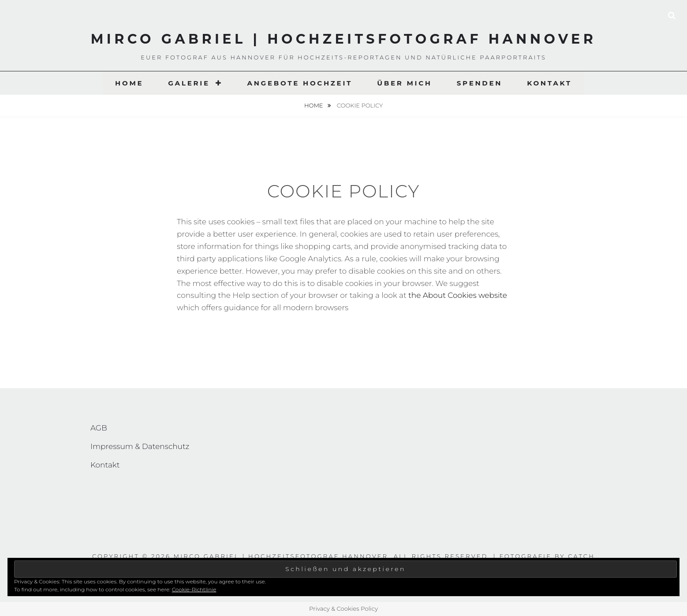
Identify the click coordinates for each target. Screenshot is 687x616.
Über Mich (405, 83)
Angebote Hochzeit (300, 83)
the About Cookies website (458, 295)
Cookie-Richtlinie (194, 589)
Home (129, 83)
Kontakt (549, 83)
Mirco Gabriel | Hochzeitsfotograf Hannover (344, 39)
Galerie (189, 83)
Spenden (480, 83)
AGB (99, 428)
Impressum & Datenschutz (140, 446)
